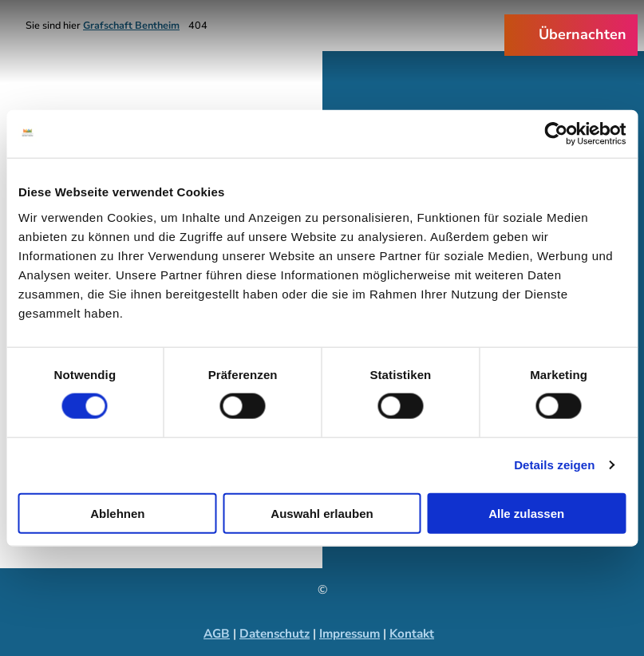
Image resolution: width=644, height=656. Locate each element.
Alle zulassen (526, 513)
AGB (217, 634)
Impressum (350, 634)
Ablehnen (117, 513)
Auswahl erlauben (322, 513)
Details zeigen (554, 465)
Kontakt (412, 634)
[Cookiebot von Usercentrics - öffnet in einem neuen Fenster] (556, 134)
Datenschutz (275, 634)
